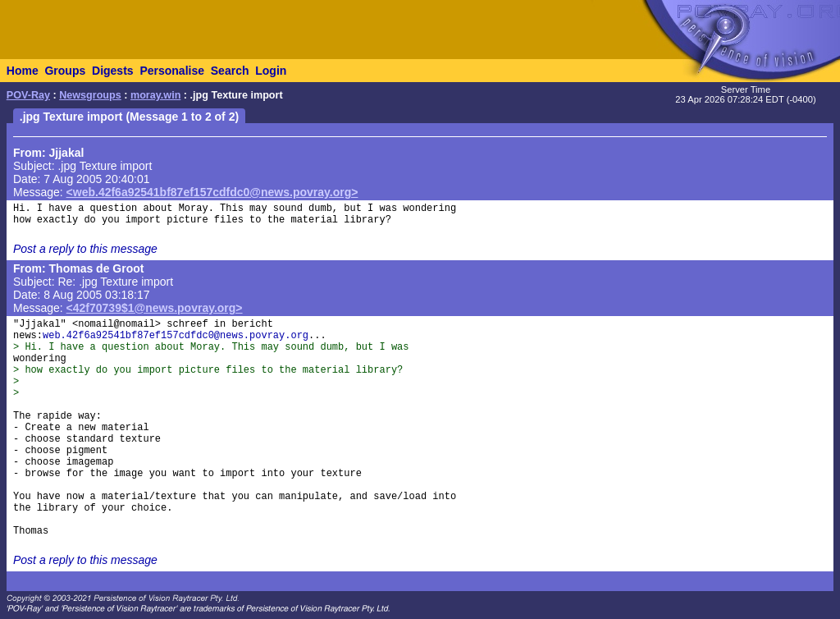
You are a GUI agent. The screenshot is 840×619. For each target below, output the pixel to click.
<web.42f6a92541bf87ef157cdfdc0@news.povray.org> (212, 192)
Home (23, 71)
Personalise (172, 71)
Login (271, 71)
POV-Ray (28, 95)
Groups (65, 71)
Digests (113, 71)
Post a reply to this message (85, 249)
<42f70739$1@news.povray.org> (155, 308)
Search (230, 71)
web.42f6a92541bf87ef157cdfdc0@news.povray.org (176, 336)
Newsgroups (90, 95)
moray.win (155, 95)
